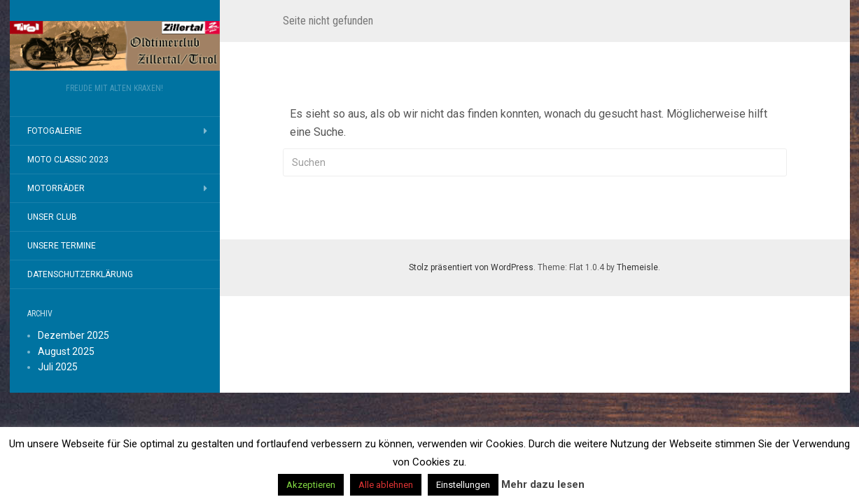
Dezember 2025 (74, 335)
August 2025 (66, 351)
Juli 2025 (58, 367)
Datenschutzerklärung (80, 274)
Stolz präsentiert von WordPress (471, 267)
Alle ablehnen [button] (386, 485)
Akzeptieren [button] (311, 485)
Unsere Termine (62, 246)
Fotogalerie (55, 131)
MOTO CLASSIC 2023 (68, 160)
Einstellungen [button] (463, 485)
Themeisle (637, 267)
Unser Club (52, 217)
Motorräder (56, 188)
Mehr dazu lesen (543, 484)
